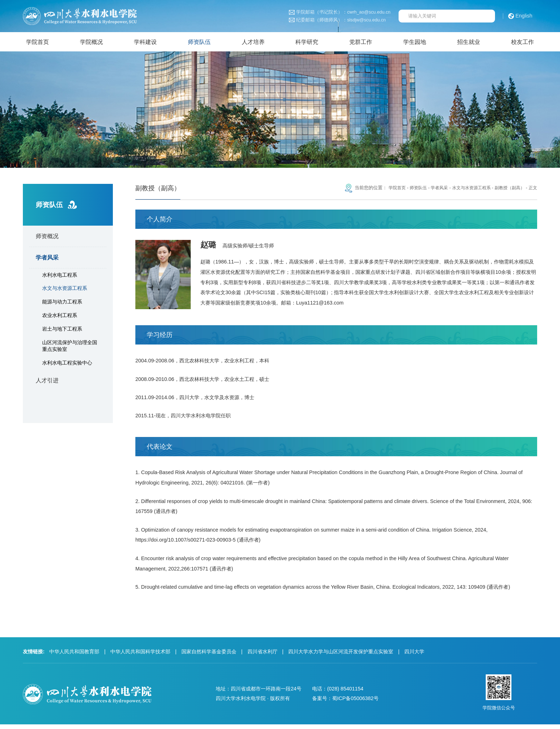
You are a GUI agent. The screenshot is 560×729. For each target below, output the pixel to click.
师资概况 (47, 238)
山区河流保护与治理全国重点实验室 (70, 347)
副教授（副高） (508, 190)
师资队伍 (410, 190)
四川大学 (414, 656)
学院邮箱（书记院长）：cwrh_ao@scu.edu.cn (340, 12)
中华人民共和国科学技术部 (140, 656)
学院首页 (387, 190)
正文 (532, 190)
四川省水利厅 (262, 656)
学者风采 (47, 259)
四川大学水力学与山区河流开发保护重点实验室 (341, 656)
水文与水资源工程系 (65, 290)
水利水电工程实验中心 (67, 364)
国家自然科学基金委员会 (209, 656)
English (520, 16)
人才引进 (47, 382)
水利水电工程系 (60, 276)
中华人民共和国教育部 (74, 656)
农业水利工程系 (60, 317)
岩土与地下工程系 (62, 330)
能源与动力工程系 (62, 303)
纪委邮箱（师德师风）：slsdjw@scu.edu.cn (337, 20)
